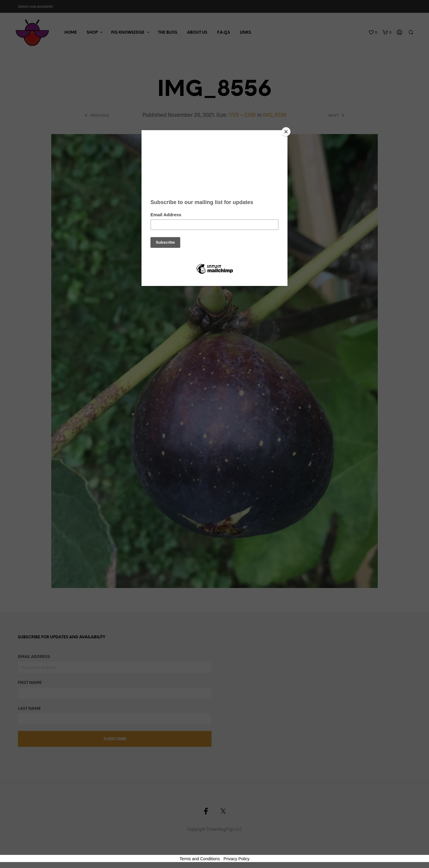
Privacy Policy (236, 859)
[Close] (286, 132)
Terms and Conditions (200, 859)
